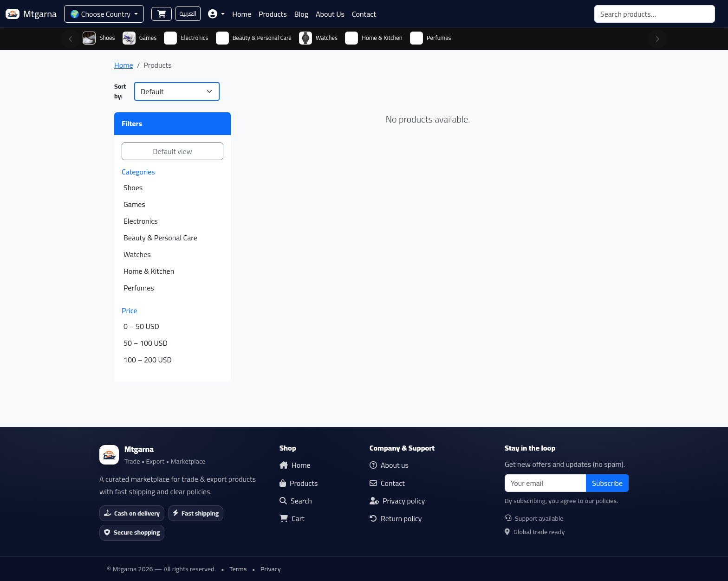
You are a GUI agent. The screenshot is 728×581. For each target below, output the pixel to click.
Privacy (271, 569)
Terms (238, 569)
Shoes (133, 187)
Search (296, 501)
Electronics (141, 221)
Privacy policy (397, 501)
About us (389, 465)
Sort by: (120, 91)
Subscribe (607, 483)
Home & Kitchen (149, 271)
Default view (172, 151)
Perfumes (139, 288)
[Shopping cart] (162, 14)
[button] (216, 14)
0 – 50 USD (141, 326)
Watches (137, 254)
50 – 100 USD (146, 343)
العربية (188, 13)
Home (242, 14)
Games (134, 204)
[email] (546, 483)
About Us (330, 14)
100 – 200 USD (148, 360)
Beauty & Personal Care (160, 238)
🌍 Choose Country (101, 14)
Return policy (396, 518)
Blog (301, 14)
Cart (292, 518)
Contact (364, 14)
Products (273, 14)
